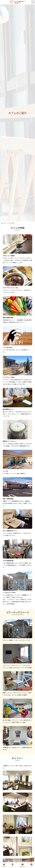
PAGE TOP (32, 860)
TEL (31, 865)
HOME (4, 865)
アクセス (13, 865)
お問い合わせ (22, 865)
